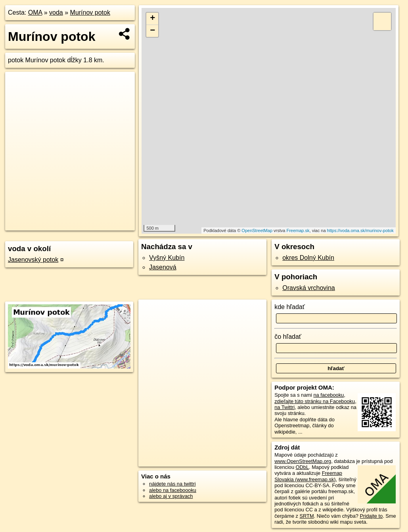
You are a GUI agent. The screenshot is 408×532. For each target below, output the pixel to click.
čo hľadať (288, 337)
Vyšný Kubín (167, 258)
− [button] (152, 31)
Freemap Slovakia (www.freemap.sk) (308, 476)
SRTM (307, 516)
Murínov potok (90, 12)
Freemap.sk (298, 230)
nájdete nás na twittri (172, 484)
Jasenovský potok (33, 260)
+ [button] (152, 19)
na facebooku (329, 395)
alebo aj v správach (171, 496)
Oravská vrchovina (309, 288)
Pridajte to (372, 516)
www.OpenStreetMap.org (303, 461)
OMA (35, 12)
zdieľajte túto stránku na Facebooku (315, 401)
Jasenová (163, 267)
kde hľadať (290, 307)
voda (56, 12)
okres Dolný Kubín (308, 258)
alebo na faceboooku (173, 490)
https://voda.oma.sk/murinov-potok (360, 230)
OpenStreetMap (257, 230)
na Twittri (284, 407)
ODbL (302, 467)
